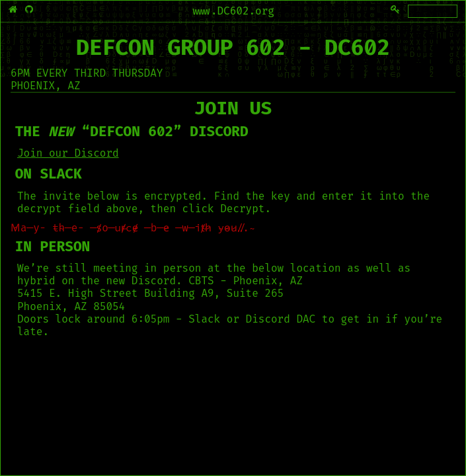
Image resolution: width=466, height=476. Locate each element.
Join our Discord (68, 153)
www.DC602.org (233, 11)
